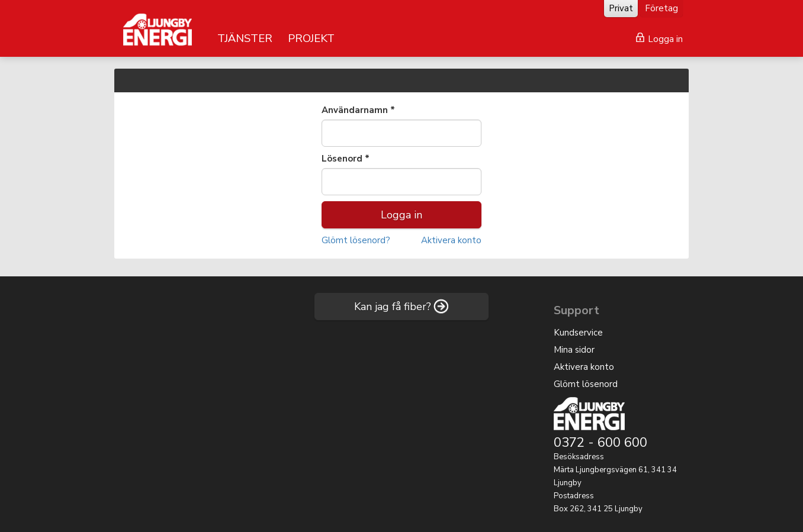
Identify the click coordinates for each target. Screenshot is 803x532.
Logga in (659, 39)
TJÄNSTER (245, 38)
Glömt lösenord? (356, 240)
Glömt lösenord (586, 384)
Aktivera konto (451, 240)
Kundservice (578, 333)
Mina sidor (574, 350)
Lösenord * (346, 159)
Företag (661, 8)
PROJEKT (311, 38)
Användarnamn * (358, 110)
